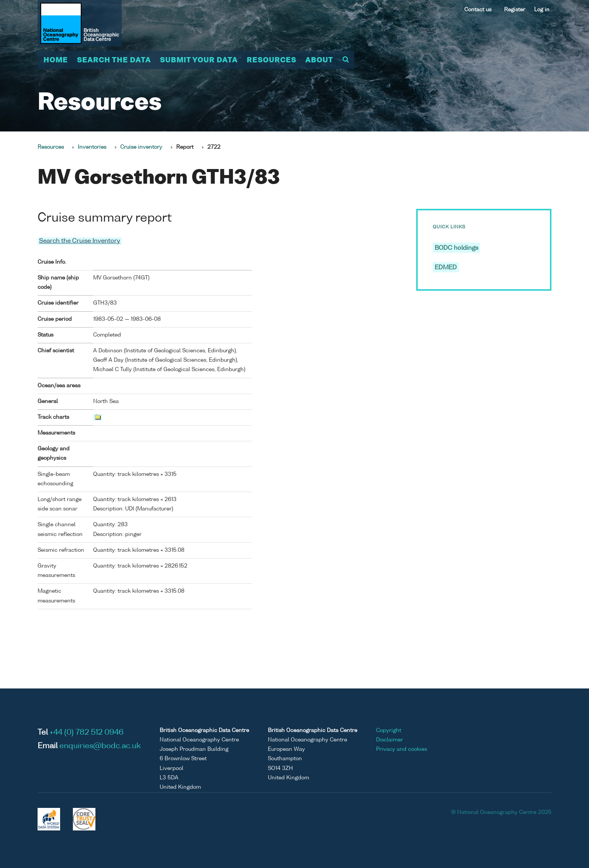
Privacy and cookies (402, 749)
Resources (272, 60)
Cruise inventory (141, 147)
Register (515, 10)
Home (56, 60)
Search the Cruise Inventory (80, 241)
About (319, 60)
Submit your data (199, 60)
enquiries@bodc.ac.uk (100, 746)
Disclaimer (390, 740)
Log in (542, 10)
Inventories (92, 147)
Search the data (114, 60)
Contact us (478, 10)
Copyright (389, 730)
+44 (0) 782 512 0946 (87, 732)
